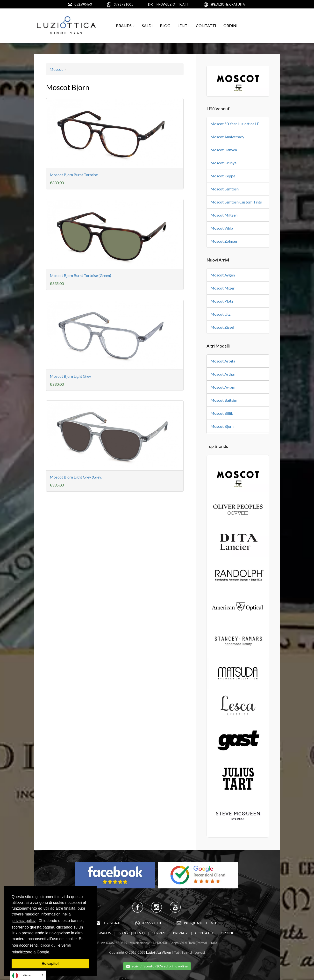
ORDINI (230, 25)
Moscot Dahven (224, 150)
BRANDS (104, 933)
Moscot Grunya (223, 163)
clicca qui (49, 945)
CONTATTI (206, 25)
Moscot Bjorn (222, 426)
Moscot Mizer (222, 288)
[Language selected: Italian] (28, 975)
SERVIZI (159, 933)
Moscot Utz (221, 314)
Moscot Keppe (223, 176)
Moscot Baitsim (224, 400)
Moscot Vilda (222, 228)
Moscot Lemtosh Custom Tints (236, 202)
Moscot (56, 69)
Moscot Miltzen (224, 215)
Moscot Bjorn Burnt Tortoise (74, 175)
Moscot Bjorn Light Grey (70, 376)
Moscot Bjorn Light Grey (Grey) (76, 477)
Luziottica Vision (159, 952)
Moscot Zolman (224, 241)
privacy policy (24, 921)
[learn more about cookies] (52, 952)
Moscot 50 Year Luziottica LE (235, 124)
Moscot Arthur (223, 374)
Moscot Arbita (223, 361)
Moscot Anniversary (227, 137)
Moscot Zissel (222, 327)
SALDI (147, 25)
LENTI (183, 25)
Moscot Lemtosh (225, 189)
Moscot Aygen (223, 275)
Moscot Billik (222, 413)
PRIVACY (180, 933)
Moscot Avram (223, 387)
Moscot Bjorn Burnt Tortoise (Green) (80, 275)
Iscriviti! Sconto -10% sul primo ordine (157, 966)
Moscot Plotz (222, 301)
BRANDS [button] (125, 25)
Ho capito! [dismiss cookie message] (50, 964)
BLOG (165, 25)
